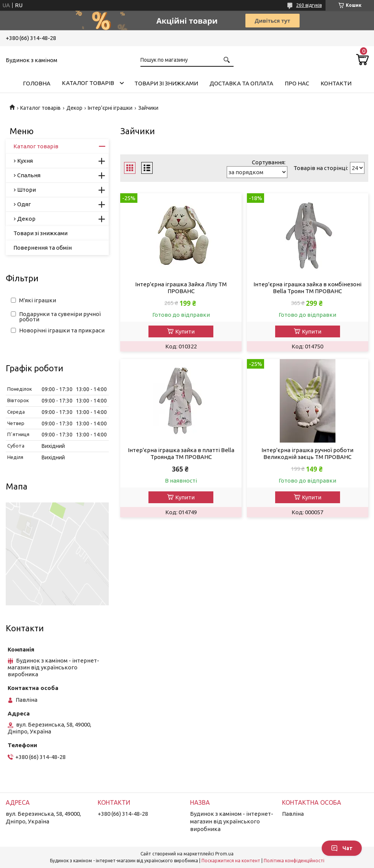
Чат (342, 848)
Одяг (24, 204)
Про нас (297, 83)
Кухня (25, 161)
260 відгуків (309, 5)
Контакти (336, 83)
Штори (27, 190)
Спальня (29, 175)
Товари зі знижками (166, 83)
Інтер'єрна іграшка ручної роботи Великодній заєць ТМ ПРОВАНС (307, 453)
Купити (185, 331)
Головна (37, 83)
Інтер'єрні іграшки (110, 108)
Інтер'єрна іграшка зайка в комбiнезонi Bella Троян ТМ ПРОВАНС (307, 288)
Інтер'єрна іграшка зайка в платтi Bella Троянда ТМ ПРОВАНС (181, 453)
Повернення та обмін (43, 248)
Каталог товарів (88, 83)
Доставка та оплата (241, 83)
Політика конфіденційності (294, 861)
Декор (74, 108)
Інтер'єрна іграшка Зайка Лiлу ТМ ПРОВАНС (181, 288)
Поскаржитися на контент (231, 861)
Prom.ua (224, 854)
